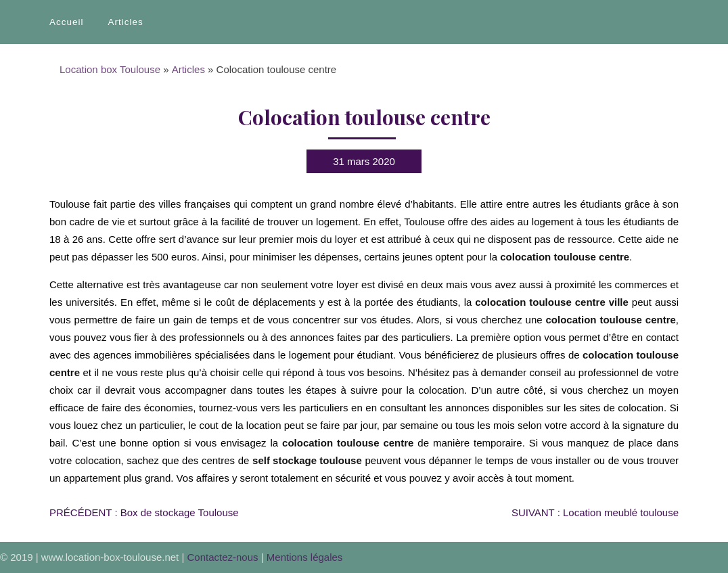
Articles (126, 22)
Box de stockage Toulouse (144, 512)
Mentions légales (305, 557)
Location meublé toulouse (595, 512)
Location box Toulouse (110, 69)
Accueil (67, 22)
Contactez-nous (223, 557)
